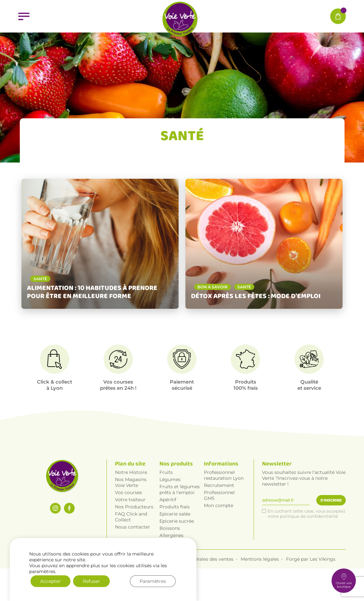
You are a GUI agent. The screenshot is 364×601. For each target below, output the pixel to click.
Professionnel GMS (219, 524)
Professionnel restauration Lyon (224, 504)
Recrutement (219, 514)
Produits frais (175, 536)
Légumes (170, 508)
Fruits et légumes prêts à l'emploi (180, 518)
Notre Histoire (131, 501)
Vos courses (128, 521)
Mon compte (219, 534)
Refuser (91, 581)
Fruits (166, 501)
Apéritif (168, 529)
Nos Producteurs (134, 536)
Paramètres (153, 581)
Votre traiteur (130, 529)
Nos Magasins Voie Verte (131, 511)
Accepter (50, 581)
